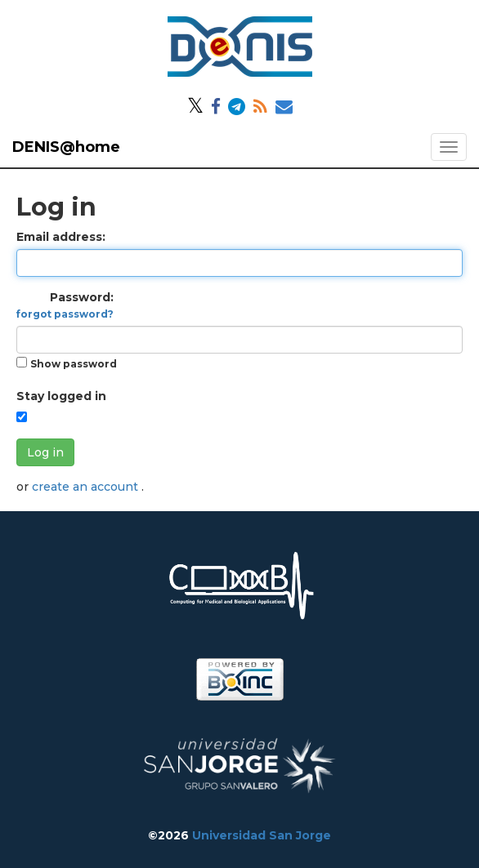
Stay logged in (61, 396)
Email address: (61, 237)
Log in (45, 452)
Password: (65, 305)
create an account (87, 487)
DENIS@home (66, 147)
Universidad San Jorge (262, 835)
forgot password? (65, 314)
